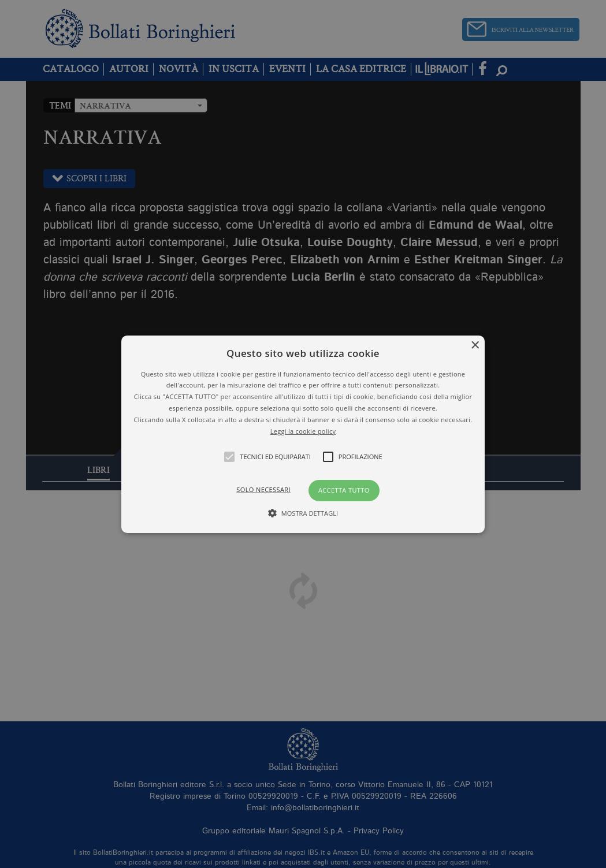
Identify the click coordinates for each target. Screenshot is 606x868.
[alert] (303, 434)
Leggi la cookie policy (303, 431)
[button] (303, 434)
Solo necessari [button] (263, 489)
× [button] (475, 345)
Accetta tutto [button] (344, 490)
